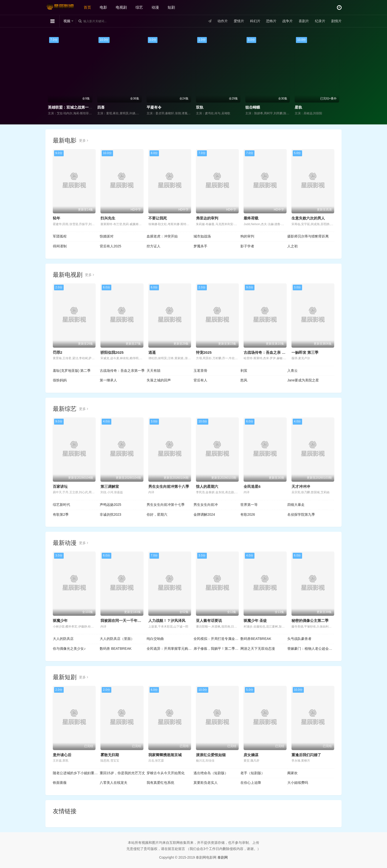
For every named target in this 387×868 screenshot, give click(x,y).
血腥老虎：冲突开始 (162, 236)
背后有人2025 (110, 246)
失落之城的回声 (159, 380)
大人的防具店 (63, 639)
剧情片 (336, 21)
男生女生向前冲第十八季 (169, 486)
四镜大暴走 (296, 505)
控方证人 (154, 246)
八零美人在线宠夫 (114, 783)
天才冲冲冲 (301, 486)
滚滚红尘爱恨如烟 (211, 755)
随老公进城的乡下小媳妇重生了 (76, 773)
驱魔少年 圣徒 (255, 621)
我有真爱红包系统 (160, 783)
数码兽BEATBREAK (256, 639)
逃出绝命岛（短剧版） (211, 773)
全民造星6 (252, 486)
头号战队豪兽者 (299, 639)
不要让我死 (158, 218)
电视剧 (121, 7)
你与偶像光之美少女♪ (69, 649)
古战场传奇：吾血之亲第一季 (122, 371)
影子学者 (247, 246)
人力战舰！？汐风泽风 (167, 621)
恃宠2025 (204, 352)
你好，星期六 (157, 514)
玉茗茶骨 (200, 371)
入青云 (292, 371)
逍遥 (152, 352)
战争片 (288, 21)
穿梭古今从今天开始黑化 (166, 773)
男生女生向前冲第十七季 (166, 505)
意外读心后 (62, 755)
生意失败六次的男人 (308, 218)
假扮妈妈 (60, 380)
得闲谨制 (60, 246)
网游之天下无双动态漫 (258, 649)
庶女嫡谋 (251, 755)
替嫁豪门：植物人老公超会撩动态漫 (311, 649)
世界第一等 (249, 505)
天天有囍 (154, 371)
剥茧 (244, 371)
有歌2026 (248, 514)
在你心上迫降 (251, 783)
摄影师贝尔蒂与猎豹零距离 (308, 236)
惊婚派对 (107, 236)
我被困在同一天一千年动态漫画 (126, 621)
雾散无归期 (110, 755)
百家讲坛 (60, 486)
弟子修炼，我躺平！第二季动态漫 (217, 649)
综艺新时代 (61, 505)
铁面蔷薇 (60, 783)
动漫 (155, 7)
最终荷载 (251, 218)
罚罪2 (58, 352)
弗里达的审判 (207, 218)
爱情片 (239, 21)
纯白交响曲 (155, 639)
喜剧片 (304, 21)
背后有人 (200, 380)
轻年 (57, 218)
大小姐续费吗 (298, 783)
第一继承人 (108, 380)
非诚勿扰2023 (110, 514)
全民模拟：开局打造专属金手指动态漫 (217, 639)
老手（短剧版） (252, 773)
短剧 (171, 7)
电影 (103, 7)
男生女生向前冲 (206, 505)
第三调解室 (110, 486)
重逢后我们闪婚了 (306, 755)
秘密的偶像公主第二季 (310, 621)
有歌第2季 (61, 514)
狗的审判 (247, 236)
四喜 (101, 107)
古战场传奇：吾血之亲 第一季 (268, 352)
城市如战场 (202, 236)
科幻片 (255, 21)
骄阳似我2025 (112, 352)
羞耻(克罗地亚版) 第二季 (72, 371)
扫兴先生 (108, 218)
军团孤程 (60, 236)
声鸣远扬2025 (110, 505)
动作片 (223, 21)
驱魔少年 (60, 621)
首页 (87, 7)
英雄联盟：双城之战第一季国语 (74, 107)
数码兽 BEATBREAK (116, 649)
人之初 (292, 246)
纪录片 (320, 21)
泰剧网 (223, 857)
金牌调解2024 (204, 514)
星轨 (298, 107)
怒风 (244, 380)
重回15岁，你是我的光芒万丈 (122, 773)
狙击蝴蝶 (253, 107)
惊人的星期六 (207, 486)
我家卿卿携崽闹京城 (165, 755)
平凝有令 (154, 107)
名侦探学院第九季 (301, 514)
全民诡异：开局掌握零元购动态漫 (170, 649)
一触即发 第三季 (305, 352)
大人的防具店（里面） (117, 639)
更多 (84, 140)
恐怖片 (271, 21)
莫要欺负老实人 (206, 783)
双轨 (200, 107)
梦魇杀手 (200, 246)
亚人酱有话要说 (209, 621)
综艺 (139, 7)
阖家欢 (292, 773)
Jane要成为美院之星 (303, 380)
